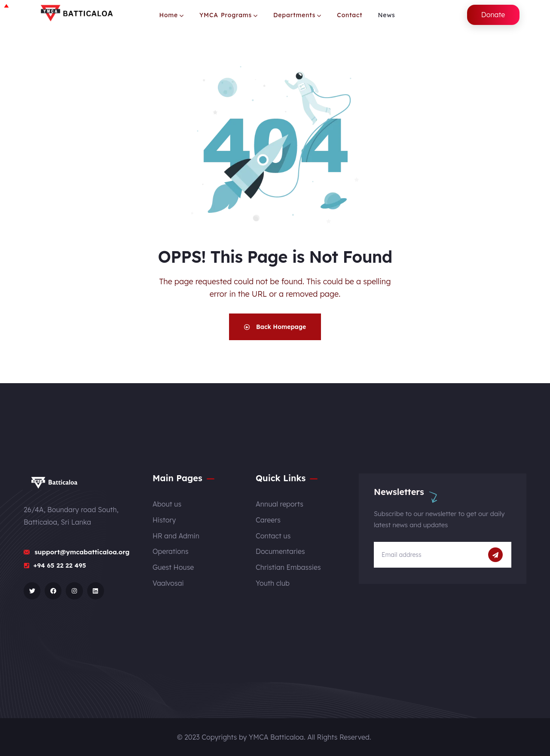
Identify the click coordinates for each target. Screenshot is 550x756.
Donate (493, 15)
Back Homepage (275, 327)
